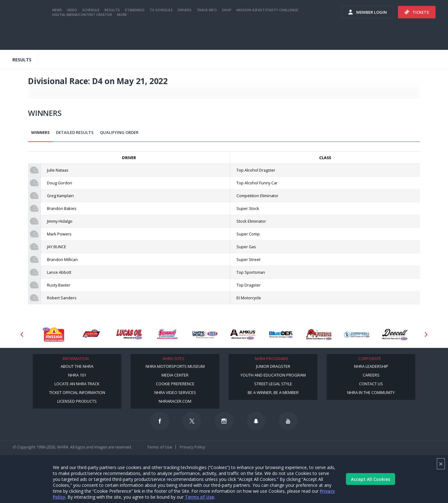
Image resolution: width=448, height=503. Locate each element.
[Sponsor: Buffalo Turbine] (319, 335)
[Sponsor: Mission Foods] (53, 335)
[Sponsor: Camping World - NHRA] (205, 335)
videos (346, 19)
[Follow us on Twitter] (192, 421)
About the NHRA (77, 366)
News (57, 35)
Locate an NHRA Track (77, 384)
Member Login (367, 37)
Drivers (185, 35)
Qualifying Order (119, 132)
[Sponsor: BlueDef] (281, 335)
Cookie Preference (175, 384)
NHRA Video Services (175, 392)
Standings (135, 35)
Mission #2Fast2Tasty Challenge (267, 35)
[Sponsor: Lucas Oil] (129, 335)
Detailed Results (75, 132)
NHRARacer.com (175, 401)
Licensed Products (77, 401)
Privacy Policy (193, 447)
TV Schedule (161, 35)
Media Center (175, 375)
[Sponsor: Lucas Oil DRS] (91, 335)
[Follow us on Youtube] (288, 421)
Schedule (91, 35)
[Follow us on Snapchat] (256, 421)
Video (72, 35)
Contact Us (371, 384)
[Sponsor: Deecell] (395, 335)
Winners (40, 132)
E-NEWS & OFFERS (310, 19)
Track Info (207, 35)
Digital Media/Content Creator (82, 40)
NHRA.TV (388, 6)
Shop (227, 35)
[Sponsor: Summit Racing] (167, 335)
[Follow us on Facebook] (160, 421)
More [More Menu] (122, 40)
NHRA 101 (77, 375)
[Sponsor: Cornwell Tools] (357, 335)
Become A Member (349, 6)
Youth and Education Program (273, 375)
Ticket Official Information (77, 392)
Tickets (417, 37)
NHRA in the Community (371, 392)
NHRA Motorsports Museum (175, 366)
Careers (371, 375)
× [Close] (441, 464)
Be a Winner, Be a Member (273, 392)
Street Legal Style (273, 384)
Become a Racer (310, 6)
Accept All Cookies (371, 479)
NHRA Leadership (371, 366)
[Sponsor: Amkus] (243, 335)
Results (112, 35)
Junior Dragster (273, 366)
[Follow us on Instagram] (224, 421)
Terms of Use (199, 497)
